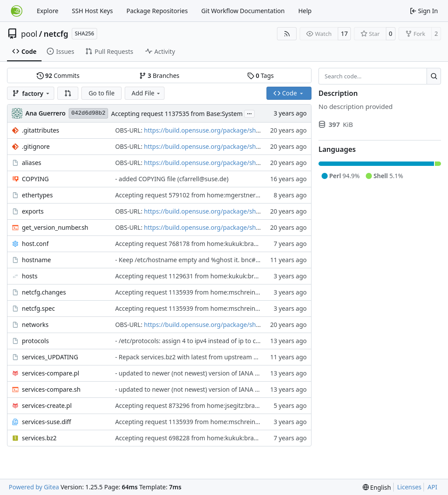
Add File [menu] (147, 93)
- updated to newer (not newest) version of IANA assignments (203, 373)
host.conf (35, 244)
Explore (47, 11)
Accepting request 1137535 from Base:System (177, 114)
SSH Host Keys (92, 11)
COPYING (35, 179)
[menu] (377, 487)
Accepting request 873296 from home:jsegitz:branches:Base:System (212, 405)
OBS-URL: (129, 130)
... (249, 113)
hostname (36, 260)
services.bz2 (39, 438)
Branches (159, 75)
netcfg (56, 34)
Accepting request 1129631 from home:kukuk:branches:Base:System (213, 276)
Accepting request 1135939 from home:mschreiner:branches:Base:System (221, 292)
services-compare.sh (51, 389)
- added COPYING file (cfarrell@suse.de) (172, 179)
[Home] (17, 11)
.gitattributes (40, 130)
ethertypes (37, 195)
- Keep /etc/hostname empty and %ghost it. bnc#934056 (196, 260)
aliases (31, 163)
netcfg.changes (44, 292)
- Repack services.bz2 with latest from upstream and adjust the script (214, 357)
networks (35, 325)
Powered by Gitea (34, 487)
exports (33, 211)
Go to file (101, 93)
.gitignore (36, 146)
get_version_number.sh (55, 227)
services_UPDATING (50, 357)
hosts (30, 276)
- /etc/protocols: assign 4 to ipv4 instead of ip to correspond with (207, 341)
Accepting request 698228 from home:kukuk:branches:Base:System (212, 438)
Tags (261, 75)
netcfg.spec (38, 308)
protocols (35, 341)
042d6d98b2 (88, 113)
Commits (58, 75)
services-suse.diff (47, 422)
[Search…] (434, 76)
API (432, 487)
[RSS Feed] (287, 34)
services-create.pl (47, 405)
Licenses (409, 487)
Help (305, 11)
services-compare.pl (51, 373)
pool (29, 34)
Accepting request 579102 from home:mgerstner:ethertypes (201, 195)
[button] (68, 93)
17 (344, 33)
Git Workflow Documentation (243, 11)
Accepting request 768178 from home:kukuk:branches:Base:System (212, 244)
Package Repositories (157, 11)
